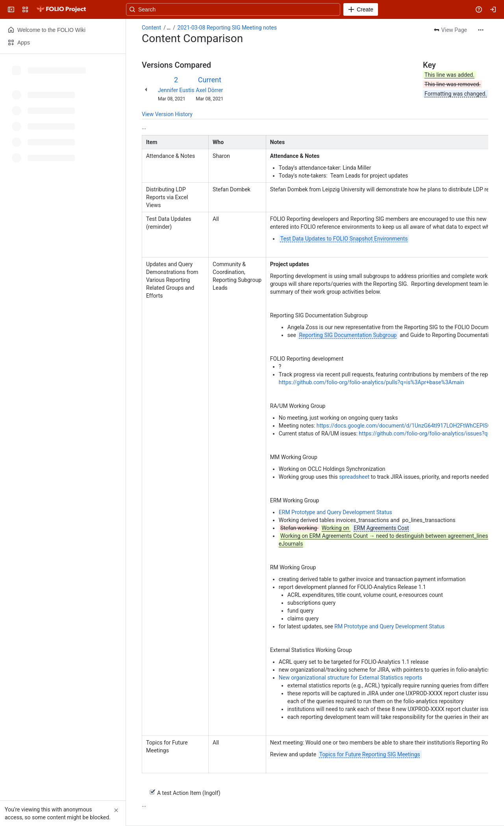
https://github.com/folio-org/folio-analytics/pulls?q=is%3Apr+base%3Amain (372, 382)
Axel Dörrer (209, 90)
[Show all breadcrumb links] (169, 28)
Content (151, 28)
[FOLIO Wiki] (61, 9)
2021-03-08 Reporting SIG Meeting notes (227, 28)
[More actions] (481, 30)
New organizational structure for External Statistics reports (350, 678)
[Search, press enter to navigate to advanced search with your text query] (250, 9)
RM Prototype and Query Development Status (389, 626)
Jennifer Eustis (176, 90)
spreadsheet (355, 477)
